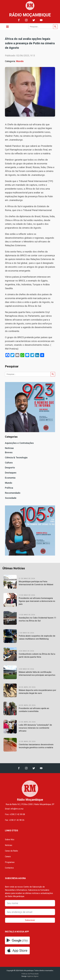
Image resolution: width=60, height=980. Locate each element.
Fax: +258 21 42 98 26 (15, 820)
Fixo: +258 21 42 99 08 (15, 814)
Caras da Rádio (11, 851)
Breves (9, 452)
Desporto (10, 468)
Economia (10, 478)
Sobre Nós (10, 840)
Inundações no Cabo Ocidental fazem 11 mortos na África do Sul (37, 619)
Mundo (20, 61)
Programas (10, 862)
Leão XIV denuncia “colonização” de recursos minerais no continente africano (35, 728)
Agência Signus (33, 976)
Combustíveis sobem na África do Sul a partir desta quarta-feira (37, 655)
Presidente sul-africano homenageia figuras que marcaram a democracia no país (37, 601)
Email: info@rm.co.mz (14, 809)
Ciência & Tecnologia (16, 458)
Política (9, 488)
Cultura (9, 463)
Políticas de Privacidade (30, 974)
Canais (8, 857)
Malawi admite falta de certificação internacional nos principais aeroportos (37, 674)
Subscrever (30, 920)
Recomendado (13, 493)
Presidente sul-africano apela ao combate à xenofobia (34, 710)
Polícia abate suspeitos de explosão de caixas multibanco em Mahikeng (37, 637)
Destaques (11, 473)
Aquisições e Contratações (19, 443)
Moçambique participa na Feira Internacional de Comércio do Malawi (36, 583)
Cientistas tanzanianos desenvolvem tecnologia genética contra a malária (36, 746)
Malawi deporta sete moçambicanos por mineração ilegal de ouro (37, 692)
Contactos (9, 868)
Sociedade (11, 498)
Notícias (9, 448)
